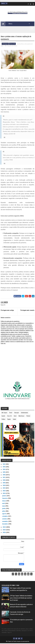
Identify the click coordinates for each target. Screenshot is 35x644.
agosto (4, 514)
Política (3, 420)
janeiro (4, 496)
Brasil (11, 413)
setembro (5, 517)
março (4, 501)
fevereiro (5, 499)
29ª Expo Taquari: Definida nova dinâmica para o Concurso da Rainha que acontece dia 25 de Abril (21, 598)
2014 (4, 470)
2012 (4, 465)
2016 (4, 475)
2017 (4, 478)
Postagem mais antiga (7, 311)
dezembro (5, 524)
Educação (17, 413)
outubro (5, 519)
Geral (15, 417)
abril (4, 504)
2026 (4, 533)
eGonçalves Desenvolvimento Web (23, 642)
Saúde (14, 420)
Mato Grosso (21, 417)
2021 (4, 489)
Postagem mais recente (27, 311)
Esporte (3, 417)
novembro (5, 522)
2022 (4, 491)
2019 (4, 483)
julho (4, 512)
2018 (4, 481)
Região (9, 420)
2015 (4, 473)
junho (4, 509)
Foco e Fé (12, 44)
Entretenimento (24, 413)
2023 (4, 494)
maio (4, 506)
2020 (4, 486)
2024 (4, 528)
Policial (28, 417)
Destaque (5, 44)
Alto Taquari (4, 413)
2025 (4, 530)
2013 (4, 467)
